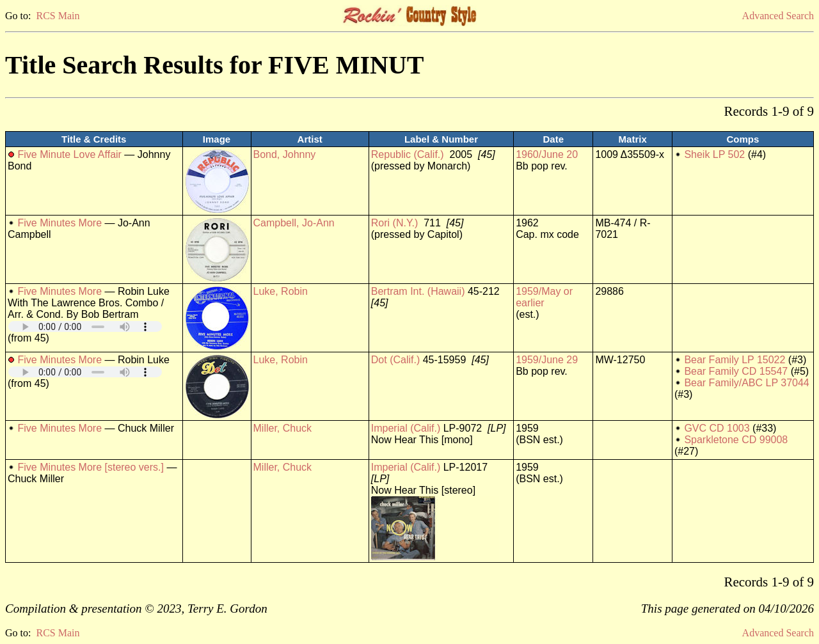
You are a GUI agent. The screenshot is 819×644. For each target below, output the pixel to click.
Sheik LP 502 (714, 154)
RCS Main (58, 16)
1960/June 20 (547, 154)
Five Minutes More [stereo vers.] (91, 467)
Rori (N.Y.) (395, 223)
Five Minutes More (60, 223)
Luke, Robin (281, 291)
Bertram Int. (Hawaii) (418, 291)
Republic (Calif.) (408, 154)
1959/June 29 (547, 360)
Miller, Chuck (283, 428)
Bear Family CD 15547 (736, 371)
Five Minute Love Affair (69, 154)
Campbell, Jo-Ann (294, 223)
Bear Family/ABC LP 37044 (746, 383)
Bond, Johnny (285, 154)
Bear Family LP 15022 (735, 360)
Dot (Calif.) (395, 360)
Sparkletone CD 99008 (736, 440)
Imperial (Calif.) (406, 428)
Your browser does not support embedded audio (85, 326)
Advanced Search (778, 16)
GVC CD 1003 (717, 428)
